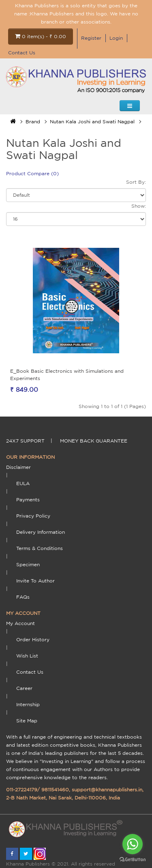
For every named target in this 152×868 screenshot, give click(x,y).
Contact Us (22, 53)
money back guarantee (94, 441)
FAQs (23, 597)
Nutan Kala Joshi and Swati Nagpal (92, 121)
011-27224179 (22, 790)
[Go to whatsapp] (133, 844)
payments (28, 500)
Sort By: (136, 182)
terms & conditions (40, 548)
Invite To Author (35, 581)
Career (24, 688)
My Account (20, 623)
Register (91, 38)
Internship (28, 704)
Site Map (27, 721)
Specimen (28, 564)
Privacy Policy (33, 516)
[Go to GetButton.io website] (133, 860)
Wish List (27, 656)
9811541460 (55, 790)
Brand (33, 121)
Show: (139, 206)
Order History (33, 639)
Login (116, 38)
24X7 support (25, 441)
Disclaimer (18, 467)
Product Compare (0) (32, 173)
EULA (23, 483)
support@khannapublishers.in (107, 790)
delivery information (41, 532)
